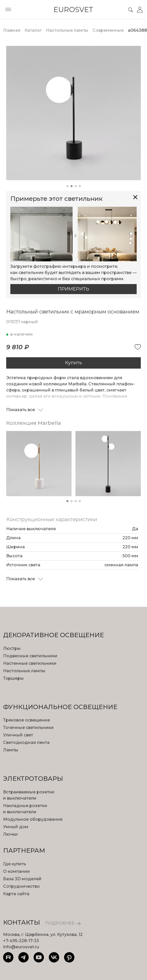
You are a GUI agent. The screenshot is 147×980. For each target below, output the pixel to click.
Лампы (11, 750)
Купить (73, 363)
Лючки (10, 834)
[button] (67, 186)
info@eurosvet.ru (21, 947)
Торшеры (13, 678)
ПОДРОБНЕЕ (63, 923)
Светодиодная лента (26, 742)
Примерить (73, 289)
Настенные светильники (30, 663)
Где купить (15, 864)
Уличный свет (18, 735)
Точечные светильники (28, 728)
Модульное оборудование (33, 819)
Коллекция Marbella (34, 423)
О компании (17, 871)
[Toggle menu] (8, 10)
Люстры (12, 648)
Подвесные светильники (30, 656)
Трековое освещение (26, 720)
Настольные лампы (24, 671)
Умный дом (16, 827)
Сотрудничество (21, 886)
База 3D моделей (22, 879)
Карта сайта (16, 894)
